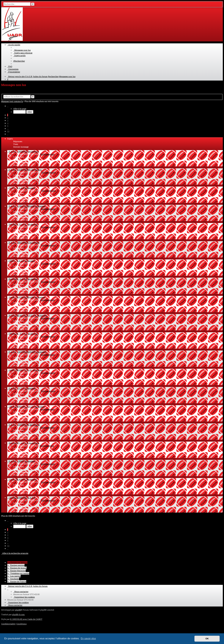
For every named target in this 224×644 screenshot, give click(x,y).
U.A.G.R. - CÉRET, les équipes (22, 461)
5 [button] (8, 126)
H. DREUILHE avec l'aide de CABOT (26, 619)
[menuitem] (22, 50)
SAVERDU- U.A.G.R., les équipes (23, 224)
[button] (8, 106)
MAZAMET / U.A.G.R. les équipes (24, 443)
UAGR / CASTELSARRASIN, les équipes (27, 297)
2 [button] (8, 118)
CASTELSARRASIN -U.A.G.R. (22, 498)
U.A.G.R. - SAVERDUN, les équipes (24, 425)
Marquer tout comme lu (12, 101)
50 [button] (8, 131)
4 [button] (8, 123)
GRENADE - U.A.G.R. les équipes (23, 334)
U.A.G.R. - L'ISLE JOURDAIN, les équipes (27, 206)
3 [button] (8, 120)
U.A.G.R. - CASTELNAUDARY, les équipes (28, 352)
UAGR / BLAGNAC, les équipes (23, 479)
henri (13, 154)
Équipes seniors (47, 154)
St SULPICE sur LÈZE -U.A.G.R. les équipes (28, 315)
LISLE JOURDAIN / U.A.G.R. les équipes (27, 407)
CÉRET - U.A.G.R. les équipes (22, 261)
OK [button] (207, 639)
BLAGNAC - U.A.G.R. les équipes (23, 279)
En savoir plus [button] (88, 639)
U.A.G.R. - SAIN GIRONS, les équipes (25, 170)
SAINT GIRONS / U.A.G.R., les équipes (26, 370)
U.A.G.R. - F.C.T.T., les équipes (22, 388)
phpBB (18, 610)
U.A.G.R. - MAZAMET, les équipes (24, 243)
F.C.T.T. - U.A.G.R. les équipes (22, 188)
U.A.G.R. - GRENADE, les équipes (24, 151)
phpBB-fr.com (18, 614)
